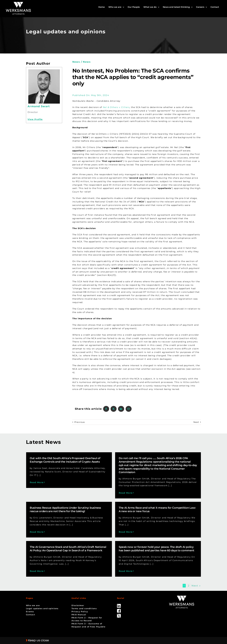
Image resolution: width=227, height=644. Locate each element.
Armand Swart (39, 106)
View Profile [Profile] (35, 119)
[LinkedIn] (121, 409)
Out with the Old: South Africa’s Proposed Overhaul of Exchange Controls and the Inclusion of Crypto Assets (65, 460)
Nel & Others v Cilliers (116, 107)
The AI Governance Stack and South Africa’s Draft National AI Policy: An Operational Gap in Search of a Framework (82, 543)
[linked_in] (119, 599)
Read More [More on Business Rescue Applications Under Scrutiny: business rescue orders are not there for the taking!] (65, 520)
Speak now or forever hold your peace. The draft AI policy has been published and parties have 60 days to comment (164, 543)
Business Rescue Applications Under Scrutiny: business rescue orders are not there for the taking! (94, 498)
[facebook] (119, 604)
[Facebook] (106, 409)
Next (196, 422)
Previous (80, 422)
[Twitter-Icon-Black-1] (119, 609)
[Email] (129, 409)
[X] (114, 409)
